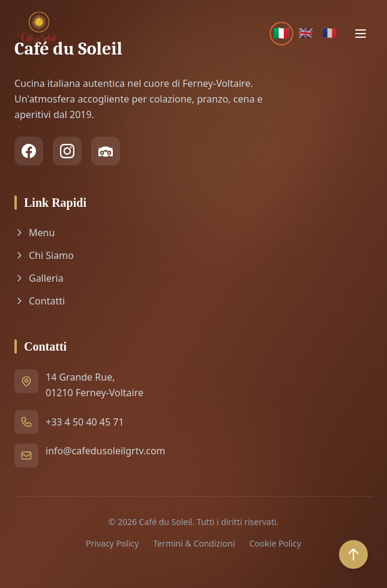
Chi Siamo (44, 255)
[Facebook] (29, 151)
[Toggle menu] (361, 34)
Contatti (40, 301)
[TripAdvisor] (106, 151)
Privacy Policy (112, 543)
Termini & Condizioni (194, 543)
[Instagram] (67, 151)
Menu (34, 233)
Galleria (39, 278)
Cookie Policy (275, 543)
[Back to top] (353, 554)
